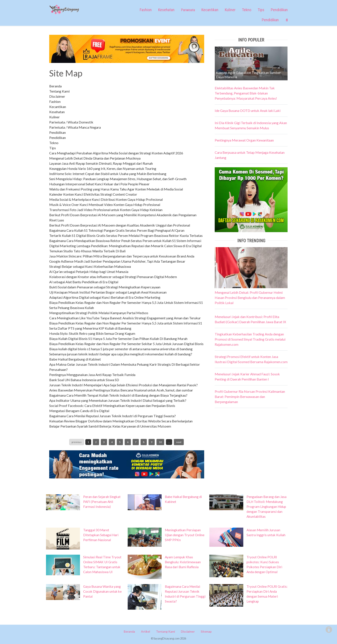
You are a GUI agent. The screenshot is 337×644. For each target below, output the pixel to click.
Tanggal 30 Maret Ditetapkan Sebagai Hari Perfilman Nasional (101, 535)
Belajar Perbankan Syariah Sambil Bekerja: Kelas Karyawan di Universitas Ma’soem (110, 426)
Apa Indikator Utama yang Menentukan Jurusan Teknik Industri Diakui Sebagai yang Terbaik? (118, 400)
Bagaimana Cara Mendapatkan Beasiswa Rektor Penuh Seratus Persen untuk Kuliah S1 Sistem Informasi (125, 241)
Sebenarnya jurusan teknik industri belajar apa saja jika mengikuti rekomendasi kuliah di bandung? (121, 354)
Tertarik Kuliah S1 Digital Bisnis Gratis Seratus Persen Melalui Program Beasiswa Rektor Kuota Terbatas (126, 235)
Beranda (55, 86)
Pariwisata (57, 122)
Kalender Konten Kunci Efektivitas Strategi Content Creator (93, 194)
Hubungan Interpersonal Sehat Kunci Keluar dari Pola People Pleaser (99, 184)
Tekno (247, 10)
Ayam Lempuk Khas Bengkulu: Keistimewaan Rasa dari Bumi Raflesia (183, 562)
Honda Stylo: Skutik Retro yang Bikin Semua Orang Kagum (92, 333)
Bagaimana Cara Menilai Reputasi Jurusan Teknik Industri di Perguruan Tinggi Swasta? (113, 416)
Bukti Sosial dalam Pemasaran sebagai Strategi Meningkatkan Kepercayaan (105, 287)
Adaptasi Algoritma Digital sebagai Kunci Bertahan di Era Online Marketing (105, 297)
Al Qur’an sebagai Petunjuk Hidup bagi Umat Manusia (89, 272)
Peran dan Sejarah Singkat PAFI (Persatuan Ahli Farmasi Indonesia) (102, 502)
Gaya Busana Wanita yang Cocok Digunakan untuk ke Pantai (102, 591)
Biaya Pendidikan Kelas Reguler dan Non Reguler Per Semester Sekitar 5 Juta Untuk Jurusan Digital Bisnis (126, 344)
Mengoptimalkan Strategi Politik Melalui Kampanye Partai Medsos (99, 313)
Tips (261, 10)
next (179, 442)
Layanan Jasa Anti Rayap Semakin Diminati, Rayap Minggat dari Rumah (101, 163)
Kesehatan (166, 10)
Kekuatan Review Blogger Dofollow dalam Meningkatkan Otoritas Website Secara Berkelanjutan (121, 421)
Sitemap (206, 631)
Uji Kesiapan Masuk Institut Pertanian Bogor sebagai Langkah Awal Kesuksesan (108, 292)
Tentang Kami (59, 91)
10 (160, 442)
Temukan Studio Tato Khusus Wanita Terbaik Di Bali (87, 251)
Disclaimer (57, 96)
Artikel (146, 631)
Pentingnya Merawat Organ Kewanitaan (244, 140)
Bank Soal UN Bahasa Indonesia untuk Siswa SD (84, 380)
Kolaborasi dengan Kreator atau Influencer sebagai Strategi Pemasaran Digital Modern (113, 277)
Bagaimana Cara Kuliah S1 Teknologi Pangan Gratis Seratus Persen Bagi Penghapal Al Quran (117, 230)
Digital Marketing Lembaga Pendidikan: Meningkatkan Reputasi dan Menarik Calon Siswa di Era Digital (125, 246)
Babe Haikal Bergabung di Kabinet (75, 359)
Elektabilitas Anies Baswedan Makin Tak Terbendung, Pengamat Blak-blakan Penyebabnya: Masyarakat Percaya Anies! (246, 93)
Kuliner (230, 10)
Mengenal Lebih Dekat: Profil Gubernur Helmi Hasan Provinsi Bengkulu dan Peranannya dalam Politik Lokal (250, 298)
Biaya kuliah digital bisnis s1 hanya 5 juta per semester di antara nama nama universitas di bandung (121, 349)
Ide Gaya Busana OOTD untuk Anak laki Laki (248, 110)
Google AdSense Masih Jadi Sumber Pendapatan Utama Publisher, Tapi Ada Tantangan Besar (117, 261)
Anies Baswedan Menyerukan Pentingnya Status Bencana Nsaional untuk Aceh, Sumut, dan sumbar (121, 390)
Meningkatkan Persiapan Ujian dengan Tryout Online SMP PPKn (185, 535)
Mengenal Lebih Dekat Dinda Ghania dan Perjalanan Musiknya (95, 158)
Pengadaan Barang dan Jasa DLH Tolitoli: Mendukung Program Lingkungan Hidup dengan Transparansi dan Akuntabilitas (267, 507)
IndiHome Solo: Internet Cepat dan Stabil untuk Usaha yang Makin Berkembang (108, 174)
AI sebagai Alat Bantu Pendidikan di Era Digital (84, 282)
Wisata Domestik (80, 122)
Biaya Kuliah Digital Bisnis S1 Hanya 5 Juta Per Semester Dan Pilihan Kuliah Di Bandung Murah (118, 339)
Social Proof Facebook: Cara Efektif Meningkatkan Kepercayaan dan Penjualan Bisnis (112, 406)
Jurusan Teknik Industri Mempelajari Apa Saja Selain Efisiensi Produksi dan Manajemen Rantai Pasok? (123, 385)
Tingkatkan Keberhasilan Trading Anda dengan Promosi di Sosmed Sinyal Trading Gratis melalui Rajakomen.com (250, 339)
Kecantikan (210, 10)
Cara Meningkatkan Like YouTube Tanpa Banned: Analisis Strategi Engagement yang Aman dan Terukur (125, 318)
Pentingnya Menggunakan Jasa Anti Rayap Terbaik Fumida (92, 375)
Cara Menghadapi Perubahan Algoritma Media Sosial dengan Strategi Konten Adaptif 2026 (116, 153)
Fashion (146, 10)
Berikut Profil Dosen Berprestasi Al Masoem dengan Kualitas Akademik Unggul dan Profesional (120, 225)
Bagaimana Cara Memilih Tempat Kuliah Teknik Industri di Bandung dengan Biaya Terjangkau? (118, 395)
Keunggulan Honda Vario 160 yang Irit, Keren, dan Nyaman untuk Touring (103, 168)
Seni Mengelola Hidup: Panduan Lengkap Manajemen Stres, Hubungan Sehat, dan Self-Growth (118, 179)
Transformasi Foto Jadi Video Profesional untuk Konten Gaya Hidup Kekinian (106, 210)
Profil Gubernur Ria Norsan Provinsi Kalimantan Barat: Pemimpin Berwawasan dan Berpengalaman (250, 397)
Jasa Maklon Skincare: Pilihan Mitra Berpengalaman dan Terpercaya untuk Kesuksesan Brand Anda (122, 256)
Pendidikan (279, 10)
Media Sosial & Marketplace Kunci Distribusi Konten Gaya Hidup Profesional (106, 199)
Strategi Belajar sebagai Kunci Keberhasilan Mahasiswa (90, 266)
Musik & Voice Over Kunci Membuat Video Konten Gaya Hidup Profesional (105, 205)
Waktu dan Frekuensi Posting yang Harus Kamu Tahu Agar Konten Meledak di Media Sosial (116, 189)
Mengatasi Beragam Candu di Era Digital (79, 411)
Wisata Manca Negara (84, 127)
